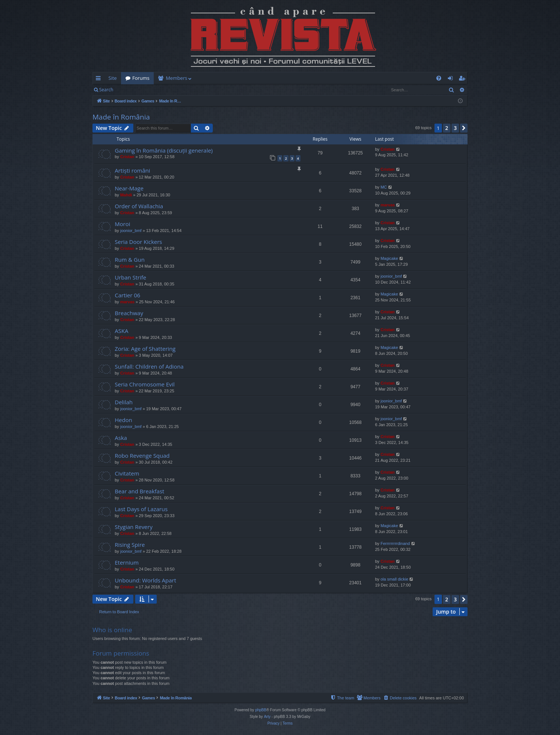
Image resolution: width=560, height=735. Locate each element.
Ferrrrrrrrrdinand (395, 543)
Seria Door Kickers (139, 242)
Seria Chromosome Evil (145, 384)
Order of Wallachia (139, 206)
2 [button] (447, 128)
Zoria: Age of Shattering (145, 349)
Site (113, 78)
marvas (388, 205)
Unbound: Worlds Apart (145, 580)
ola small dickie (395, 579)
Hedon (123, 420)
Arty (267, 717)
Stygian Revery (134, 527)
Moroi (122, 224)
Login (130, 90)
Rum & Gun (130, 259)
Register (154, 90)
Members (176, 78)
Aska (121, 438)
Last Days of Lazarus (141, 509)
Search (106, 90)
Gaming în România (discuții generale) (164, 150)
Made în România (121, 117)
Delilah (124, 402)
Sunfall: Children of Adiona (149, 366)
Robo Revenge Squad (142, 455)
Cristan (127, 157)
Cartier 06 (128, 295)
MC (384, 187)
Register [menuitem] (463, 79)
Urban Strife (131, 277)
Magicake (389, 258)
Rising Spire (130, 545)
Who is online (112, 630)
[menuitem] (323, 78)
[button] (464, 128)
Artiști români (132, 170)
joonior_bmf (131, 231)
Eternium (127, 562)
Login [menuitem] (452, 79)
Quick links (100, 79)
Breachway (129, 313)
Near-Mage (129, 188)
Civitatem (127, 473)
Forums (141, 78)
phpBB (261, 710)
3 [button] (455, 128)
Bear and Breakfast (139, 491)
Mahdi (126, 195)
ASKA (121, 331)
